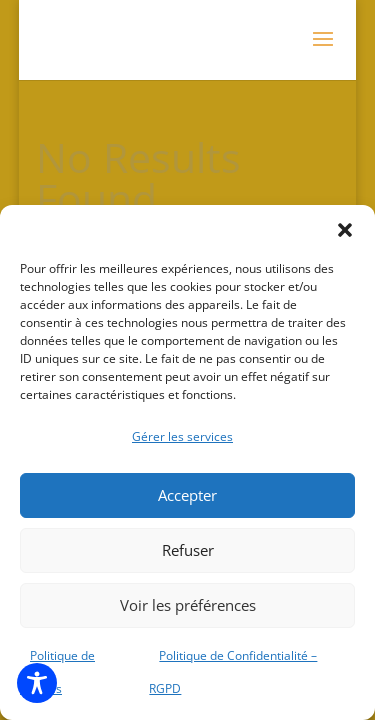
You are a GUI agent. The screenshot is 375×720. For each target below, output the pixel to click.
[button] (345, 230)
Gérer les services (182, 436)
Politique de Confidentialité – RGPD (233, 672)
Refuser (188, 550)
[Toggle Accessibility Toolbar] (37, 683)
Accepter (187, 495)
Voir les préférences (188, 605)
